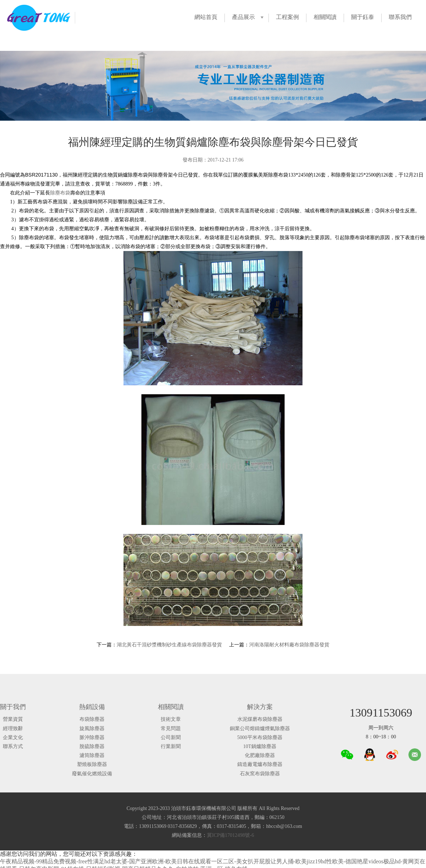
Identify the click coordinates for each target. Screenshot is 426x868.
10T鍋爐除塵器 (260, 746)
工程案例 (287, 17)
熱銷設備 (92, 707)
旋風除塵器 (92, 729)
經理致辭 (13, 729)
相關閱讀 (325, 17)
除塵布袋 (60, 193)
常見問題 (171, 729)
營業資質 (13, 719)
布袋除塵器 (92, 719)
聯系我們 (400, 17)
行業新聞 (171, 746)
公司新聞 (171, 737)
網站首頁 (206, 17)
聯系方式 (13, 746)
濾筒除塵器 (92, 755)
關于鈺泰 (363, 17)
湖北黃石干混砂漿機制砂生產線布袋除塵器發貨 (169, 645)
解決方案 (260, 707)
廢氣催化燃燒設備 (92, 774)
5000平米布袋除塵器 (260, 737)
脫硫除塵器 (92, 746)
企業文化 (13, 737)
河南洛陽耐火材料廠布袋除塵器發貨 (289, 645)
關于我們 (13, 707)
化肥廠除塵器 (260, 755)
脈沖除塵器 (92, 737)
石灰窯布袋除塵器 (260, 774)
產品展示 (243, 17)
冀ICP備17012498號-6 (230, 835)
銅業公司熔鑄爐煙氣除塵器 (260, 729)
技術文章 (171, 719)
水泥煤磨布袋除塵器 (260, 719)
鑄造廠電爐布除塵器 (260, 764)
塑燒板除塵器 (92, 764)
